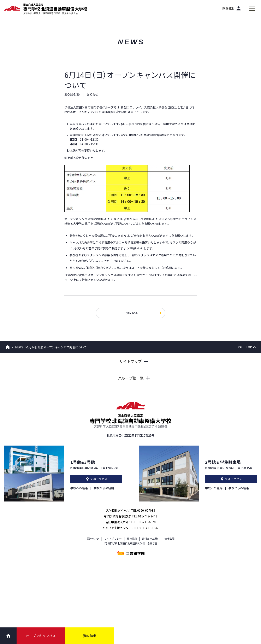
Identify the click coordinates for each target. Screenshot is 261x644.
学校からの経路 (104, 488)
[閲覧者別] (232, 8)
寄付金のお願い (151, 538)
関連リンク (93, 538)
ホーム (8, 347)
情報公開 (170, 538)
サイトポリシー (113, 538)
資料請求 (90, 636)
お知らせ (92, 94)
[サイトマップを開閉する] (130, 362)
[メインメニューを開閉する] (252, 8)
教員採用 (132, 538)
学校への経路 (79, 488)
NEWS (19, 347)
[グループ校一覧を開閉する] (130, 378)
